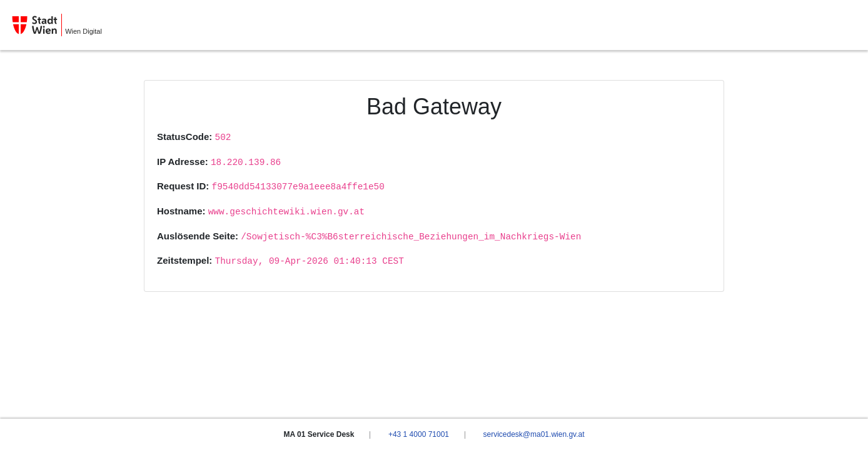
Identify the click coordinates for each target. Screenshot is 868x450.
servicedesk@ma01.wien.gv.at (533, 434)
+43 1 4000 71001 (419, 434)
